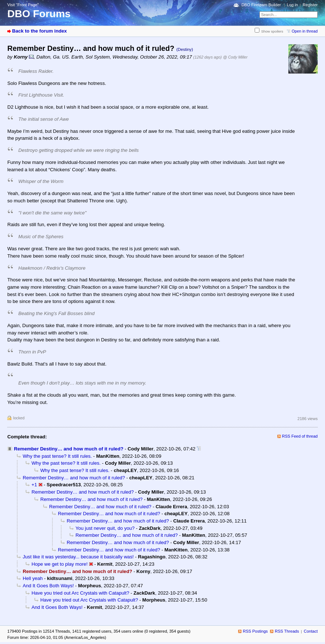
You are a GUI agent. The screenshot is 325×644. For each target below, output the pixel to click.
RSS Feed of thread (300, 436)
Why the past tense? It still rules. (57, 456)
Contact (311, 631)
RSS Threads (287, 631)
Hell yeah (33, 578)
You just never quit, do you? (105, 528)
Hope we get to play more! (60, 564)
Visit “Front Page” (23, 5)
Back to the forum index (39, 31)
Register (310, 5)
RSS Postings (255, 631)
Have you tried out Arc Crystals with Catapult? (80, 593)
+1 (34, 485)
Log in (292, 5)
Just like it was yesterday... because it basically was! (78, 557)
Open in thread (305, 31)
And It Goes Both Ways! (48, 586)
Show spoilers (272, 31)
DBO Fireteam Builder (261, 5)
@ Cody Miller (235, 57)
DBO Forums (39, 14)
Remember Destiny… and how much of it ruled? (69, 449)
